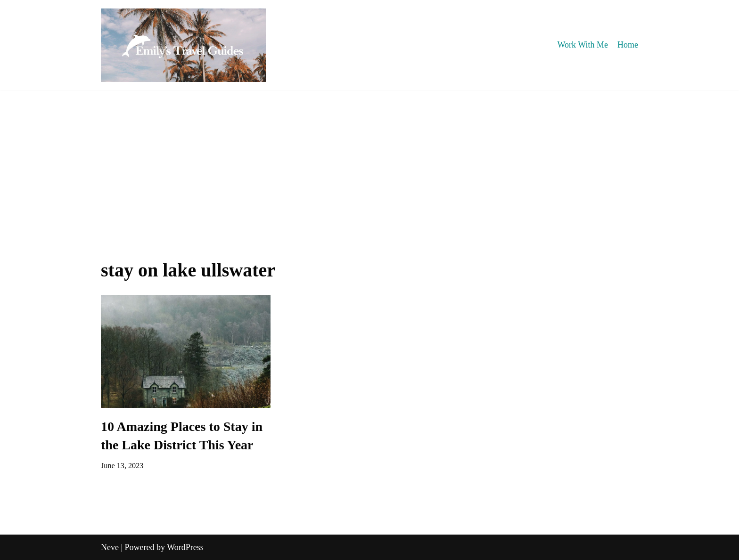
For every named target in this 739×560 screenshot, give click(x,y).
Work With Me (583, 45)
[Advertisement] (369, 161)
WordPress (185, 547)
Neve (110, 547)
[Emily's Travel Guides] (183, 45)
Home (628, 45)
